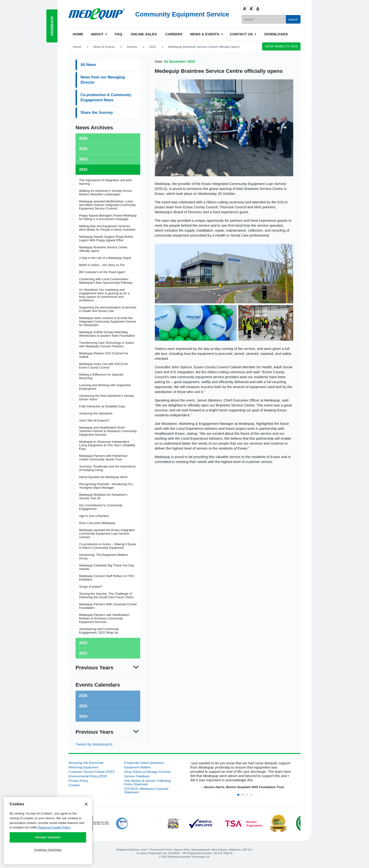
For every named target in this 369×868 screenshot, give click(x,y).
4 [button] (253, 796)
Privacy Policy (78, 781)
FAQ (118, 34)
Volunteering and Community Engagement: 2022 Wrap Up (99, 631)
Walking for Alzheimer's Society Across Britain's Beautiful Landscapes (106, 192)
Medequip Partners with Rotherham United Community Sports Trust (103, 458)
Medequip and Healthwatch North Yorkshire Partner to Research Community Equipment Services (108, 431)
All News (88, 65)
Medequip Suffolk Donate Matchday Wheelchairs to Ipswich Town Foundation (107, 334)
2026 (83, 696)
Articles (132, 47)
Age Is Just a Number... (95, 516)
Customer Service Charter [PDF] (91, 772)
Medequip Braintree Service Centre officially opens (219, 71)
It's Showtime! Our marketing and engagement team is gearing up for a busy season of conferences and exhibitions (104, 295)
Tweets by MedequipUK (94, 744)
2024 (83, 716)
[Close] (86, 804)
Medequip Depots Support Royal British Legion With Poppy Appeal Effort (106, 238)
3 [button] (248, 796)
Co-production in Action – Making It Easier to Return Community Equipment (108, 546)
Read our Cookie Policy (54, 827)
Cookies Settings (48, 850)
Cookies (74, 785)
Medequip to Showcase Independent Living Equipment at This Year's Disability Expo (107, 445)
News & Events (205, 34)
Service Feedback (137, 776)
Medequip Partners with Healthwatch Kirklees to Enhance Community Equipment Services (104, 618)
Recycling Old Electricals (86, 763)
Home (78, 34)
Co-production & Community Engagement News (106, 97)
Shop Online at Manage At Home (147, 772)
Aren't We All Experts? (94, 420)
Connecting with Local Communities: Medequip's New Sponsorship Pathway (106, 281)
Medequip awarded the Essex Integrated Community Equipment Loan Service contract (107, 534)
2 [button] (244, 796)
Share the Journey (97, 113)
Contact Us (241, 34)
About (97, 34)
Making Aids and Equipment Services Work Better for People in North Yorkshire (107, 228)
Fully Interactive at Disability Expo (102, 406)
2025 (83, 706)
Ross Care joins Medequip (97, 523)
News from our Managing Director (103, 80)
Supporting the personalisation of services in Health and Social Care (108, 309)
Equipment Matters (138, 767)
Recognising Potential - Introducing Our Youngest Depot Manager (106, 486)
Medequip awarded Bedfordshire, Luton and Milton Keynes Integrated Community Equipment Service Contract (107, 205)
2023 (153, 47)
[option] (240, 775)
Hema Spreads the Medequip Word (103, 477)
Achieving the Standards (96, 413)
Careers (174, 34)
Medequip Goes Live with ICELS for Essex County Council (104, 366)
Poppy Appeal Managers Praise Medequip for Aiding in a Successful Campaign (108, 217)
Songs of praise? (91, 587)
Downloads (276, 34)
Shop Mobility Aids (281, 46)
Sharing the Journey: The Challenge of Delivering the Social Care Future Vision (106, 595)
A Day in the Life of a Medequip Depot (105, 258)
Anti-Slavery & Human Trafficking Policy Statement (148, 782)
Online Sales (144, 34)
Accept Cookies (48, 837)
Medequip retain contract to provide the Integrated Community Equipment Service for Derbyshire (108, 321)
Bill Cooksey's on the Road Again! (102, 272)
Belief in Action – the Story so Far (102, 265)
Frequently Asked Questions (144, 763)
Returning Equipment (83, 767)
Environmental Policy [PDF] (88, 776)
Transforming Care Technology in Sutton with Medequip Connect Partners (107, 344)
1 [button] (240, 796)
